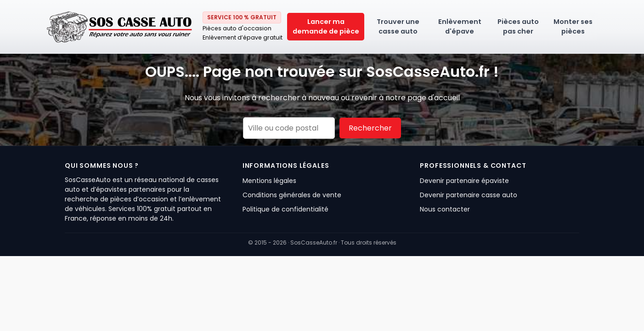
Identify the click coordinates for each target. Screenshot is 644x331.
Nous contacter (445, 209)
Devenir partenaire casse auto (469, 195)
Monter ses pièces (573, 26)
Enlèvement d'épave (460, 26)
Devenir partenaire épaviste (464, 181)
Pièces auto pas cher (518, 26)
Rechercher (370, 128)
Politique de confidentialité (285, 209)
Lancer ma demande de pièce (326, 26)
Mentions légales (269, 181)
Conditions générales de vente (292, 195)
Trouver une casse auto (398, 26)
